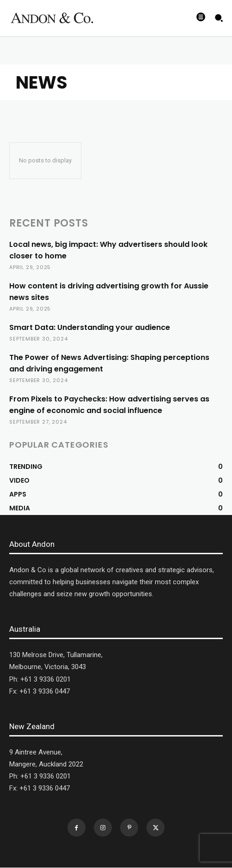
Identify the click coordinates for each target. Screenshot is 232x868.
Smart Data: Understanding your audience (90, 327)
